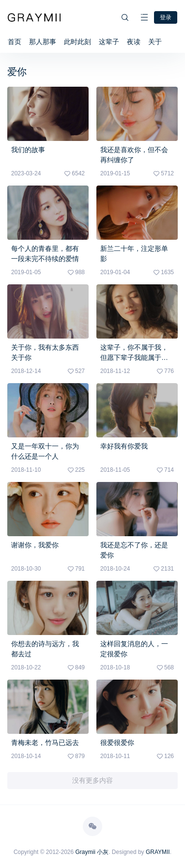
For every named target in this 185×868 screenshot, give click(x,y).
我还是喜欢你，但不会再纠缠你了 (134, 155)
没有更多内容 (92, 780)
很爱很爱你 (117, 743)
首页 (15, 42)
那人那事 (43, 42)
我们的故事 (28, 150)
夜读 (134, 42)
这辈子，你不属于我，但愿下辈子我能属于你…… (134, 353)
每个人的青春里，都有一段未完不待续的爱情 (45, 254)
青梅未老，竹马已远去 (45, 743)
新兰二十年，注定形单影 (134, 254)
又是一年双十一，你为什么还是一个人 (45, 451)
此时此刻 (77, 42)
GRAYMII (158, 852)
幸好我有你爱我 (124, 446)
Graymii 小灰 (92, 852)
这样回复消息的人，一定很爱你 (134, 649)
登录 (166, 17)
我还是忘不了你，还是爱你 (134, 550)
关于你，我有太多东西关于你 (45, 352)
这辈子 (109, 42)
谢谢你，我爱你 (35, 545)
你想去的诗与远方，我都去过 (45, 649)
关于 (155, 42)
